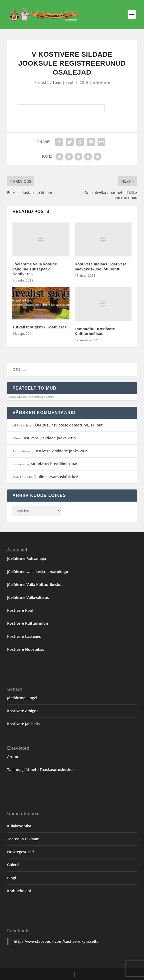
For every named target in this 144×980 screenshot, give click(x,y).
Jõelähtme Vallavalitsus (28, 597)
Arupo (13, 757)
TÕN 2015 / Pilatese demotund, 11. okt (68, 425)
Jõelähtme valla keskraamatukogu (38, 572)
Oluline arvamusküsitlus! (56, 477)
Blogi (12, 878)
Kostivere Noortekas (26, 649)
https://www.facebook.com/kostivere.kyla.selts (56, 941)
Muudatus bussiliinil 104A (54, 464)
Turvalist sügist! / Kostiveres (40, 327)
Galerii (13, 865)
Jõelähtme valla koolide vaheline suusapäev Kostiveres (35, 269)
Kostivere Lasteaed (24, 636)
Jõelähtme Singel (22, 698)
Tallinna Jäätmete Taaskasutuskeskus (41, 770)
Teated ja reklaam (23, 839)
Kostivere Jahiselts (24, 724)
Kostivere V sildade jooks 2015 (49, 438)
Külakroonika (19, 826)
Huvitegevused (20, 852)
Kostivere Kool (20, 610)
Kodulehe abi (19, 891)
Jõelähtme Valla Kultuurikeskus (35, 584)
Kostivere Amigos (23, 711)
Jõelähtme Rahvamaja (27, 558)
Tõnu (57, 82)
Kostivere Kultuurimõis (28, 623)
